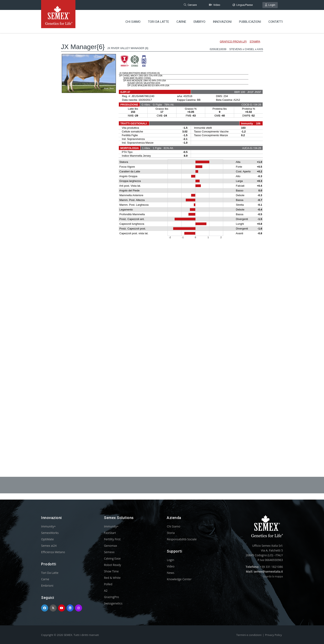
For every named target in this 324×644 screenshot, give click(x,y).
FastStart (110, 533)
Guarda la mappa (273, 576)
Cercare (190, 5)
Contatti (276, 22)
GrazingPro (111, 597)
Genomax (110, 546)
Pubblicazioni (250, 22)
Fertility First (112, 539)
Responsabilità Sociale (182, 539)
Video (215, 5)
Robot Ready (113, 565)
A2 (106, 591)
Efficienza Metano (53, 552)
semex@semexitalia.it (268, 571)
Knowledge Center (179, 579)
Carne (181, 22)
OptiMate (47, 539)
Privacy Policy (273, 635)
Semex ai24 (49, 546)
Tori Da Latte (158, 22)
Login (270, 5)
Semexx (109, 552)
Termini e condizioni (249, 635)
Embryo (200, 22)
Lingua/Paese (243, 5)
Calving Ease (112, 558)
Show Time (111, 571)
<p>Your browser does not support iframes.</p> (162, 244)
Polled (108, 584)
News (170, 573)
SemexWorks (50, 533)
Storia (171, 533)
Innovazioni (222, 22)
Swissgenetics (113, 603)
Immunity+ (48, 526)
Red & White (112, 578)
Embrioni (47, 586)
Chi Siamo (133, 22)
